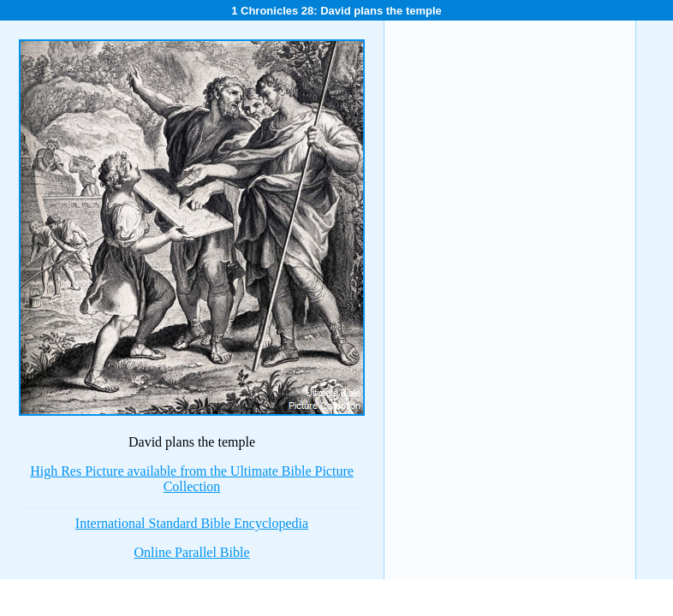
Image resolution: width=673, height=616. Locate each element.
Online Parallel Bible (191, 552)
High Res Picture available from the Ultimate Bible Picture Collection (192, 479)
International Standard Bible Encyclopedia (192, 523)
